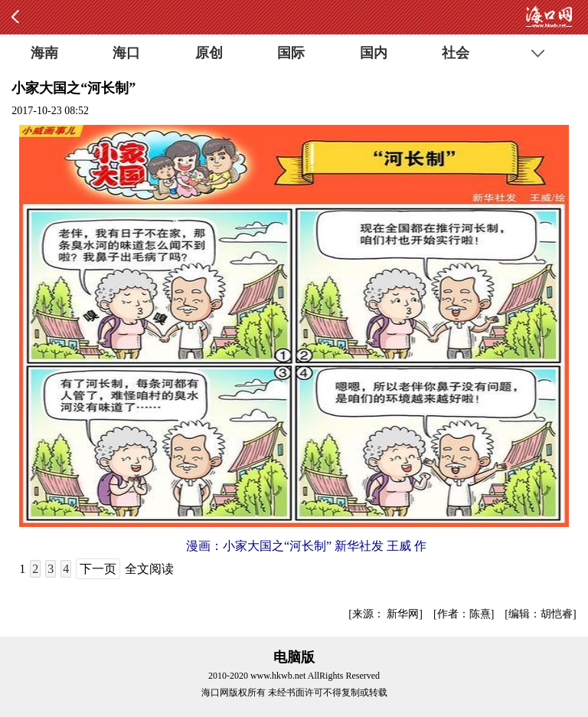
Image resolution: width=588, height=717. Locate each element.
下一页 (98, 569)
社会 (456, 53)
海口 (126, 53)
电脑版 (294, 657)
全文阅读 (149, 569)
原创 (209, 53)
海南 (44, 53)
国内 (374, 53)
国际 (291, 53)
